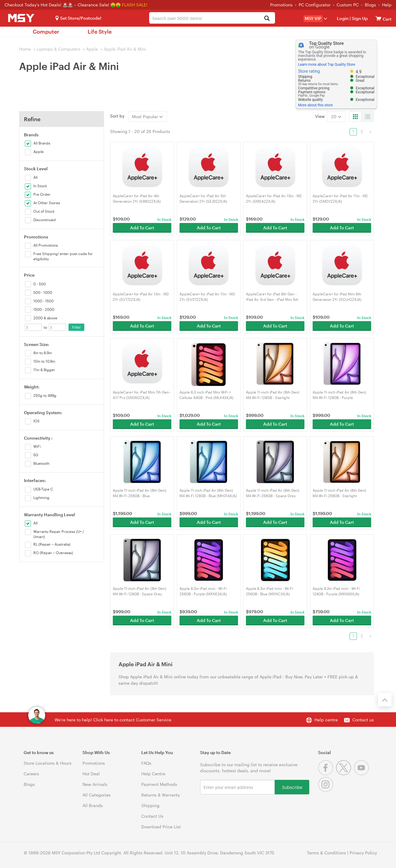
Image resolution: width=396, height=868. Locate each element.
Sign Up (359, 18)
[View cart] (378, 18)
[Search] (267, 19)
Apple (92, 49)
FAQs (146, 763)
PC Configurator (315, 5)
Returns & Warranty (161, 795)
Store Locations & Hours (48, 763)
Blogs (370, 5)
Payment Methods (159, 784)
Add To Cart (142, 228)
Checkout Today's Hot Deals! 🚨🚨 (39, 5)
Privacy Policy (363, 853)
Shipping (150, 805)
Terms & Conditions (326, 853)
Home (25, 49)
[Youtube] (362, 774)
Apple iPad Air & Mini (125, 49)
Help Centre (153, 774)
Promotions (281, 5)
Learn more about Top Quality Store (327, 65)
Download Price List (161, 827)
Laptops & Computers (59, 49)
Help (387, 5)
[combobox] (212, 18)
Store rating (309, 71)
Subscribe (292, 787)
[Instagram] (326, 790)
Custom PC (348, 5)
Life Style (100, 32)
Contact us (363, 720)
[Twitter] (345, 774)
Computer (46, 32)
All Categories (97, 795)
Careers (31, 774)
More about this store (315, 105)
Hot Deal (91, 774)
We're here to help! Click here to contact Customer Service (113, 720)
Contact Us (152, 816)
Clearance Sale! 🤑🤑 (99, 5)
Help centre (326, 720)
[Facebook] (327, 774)
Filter (77, 327)
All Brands (93, 805)
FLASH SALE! (135, 5)
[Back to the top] (385, 700)
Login (343, 18)
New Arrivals (95, 784)
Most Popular (147, 116)
